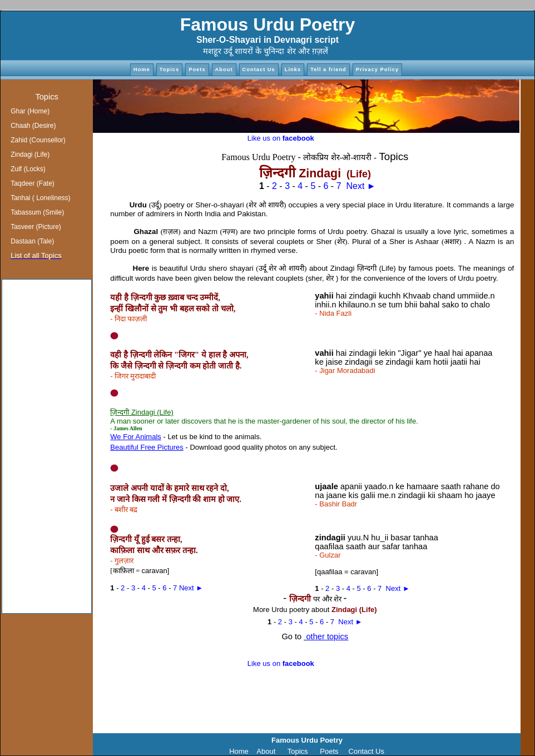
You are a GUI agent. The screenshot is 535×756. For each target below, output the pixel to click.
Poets (197, 69)
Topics (169, 69)
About (224, 69)
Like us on (281, 138)
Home (142, 69)
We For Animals (136, 437)
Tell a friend (328, 69)
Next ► (361, 186)
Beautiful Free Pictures (147, 447)
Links (293, 69)
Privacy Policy (377, 69)
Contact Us (259, 69)
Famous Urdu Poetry (268, 24)
